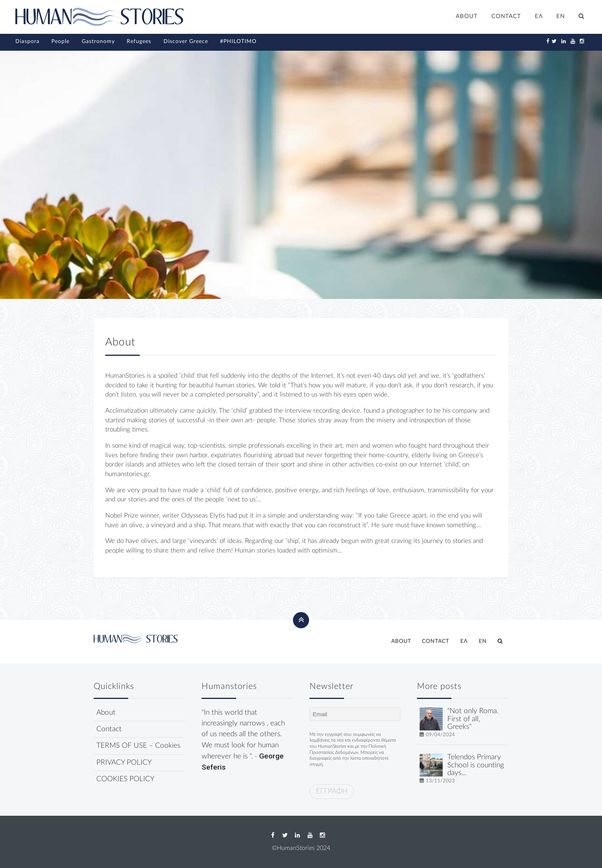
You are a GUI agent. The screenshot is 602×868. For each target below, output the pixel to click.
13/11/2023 (440, 781)
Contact (109, 729)
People (60, 41)
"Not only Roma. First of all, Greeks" (473, 719)
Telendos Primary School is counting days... (476, 765)
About (106, 713)
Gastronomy (98, 41)
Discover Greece (186, 41)
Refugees (139, 41)
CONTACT (506, 16)
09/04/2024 (440, 735)
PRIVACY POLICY (124, 763)
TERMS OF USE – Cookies (138, 746)
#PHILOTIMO (238, 41)
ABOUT (467, 16)
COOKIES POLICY (125, 779)
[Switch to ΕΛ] (539, 17)
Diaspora (27, 41)
